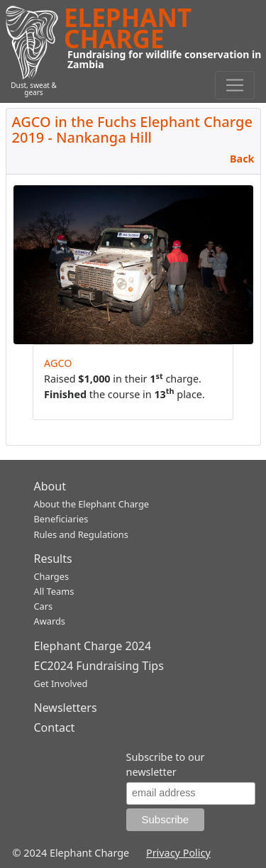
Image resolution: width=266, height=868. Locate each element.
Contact (55, 727)
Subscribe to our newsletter (166, 765)
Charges (52, 576)
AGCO (58, 363)
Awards (50, 621)
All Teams (54, 591)
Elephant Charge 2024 (93, 646)
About (50, 486)
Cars (44, 606)
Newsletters (66, 708)
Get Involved (61, 683)
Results (53, 559)
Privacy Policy (178, 853)
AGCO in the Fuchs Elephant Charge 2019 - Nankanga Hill (132, 130)
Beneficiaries (61, 519)
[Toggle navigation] (235, 85)
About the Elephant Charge (92, 504)
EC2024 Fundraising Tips (99, 666)
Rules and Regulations (81, 534)
